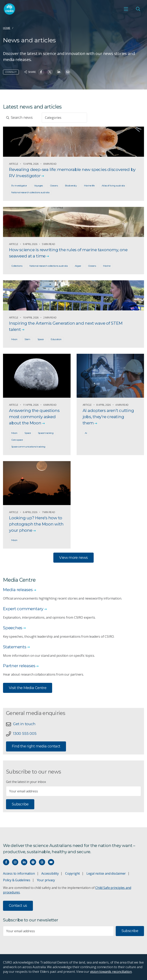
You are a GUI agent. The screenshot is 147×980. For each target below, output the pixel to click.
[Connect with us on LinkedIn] (24, 862)
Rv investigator (19, 186)
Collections (17, 266)
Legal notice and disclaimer (106, 873)
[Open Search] (138, 9)
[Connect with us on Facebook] (6, 862)
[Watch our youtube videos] (51, 862)
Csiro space (17, 440)
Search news (19, 118)
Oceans (54, 186)
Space (41, 339)
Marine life (89, 186)
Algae (78, 266)
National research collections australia (30, 192)
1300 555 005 (25, 733)
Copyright (72, 873)
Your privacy (46, 880)
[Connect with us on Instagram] (15, 862)
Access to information (19, 873)
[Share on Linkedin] (59, 72)
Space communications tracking (28, 447)
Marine (107, 266)
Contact (11, 72)
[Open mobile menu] (126, 9)
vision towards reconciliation (111, 972)
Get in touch (24, 724)
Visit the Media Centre (28, 688)
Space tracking (46, 433)
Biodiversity (71, 186)
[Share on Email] (68, 72)
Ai (86, 433)
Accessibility (50, 873)
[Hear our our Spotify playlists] (33, 862)
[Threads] (42, 862)
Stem (27, 339)
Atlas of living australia (113, 186)
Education (56, 339)
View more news (73, 558)
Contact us (18, 906)
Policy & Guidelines (17, 880)
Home (7, 28)
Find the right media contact (36, 746)
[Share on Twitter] (50, 72)
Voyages (38, 186)
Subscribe (20, 804)
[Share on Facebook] (41, 72)
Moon (14, 339)
